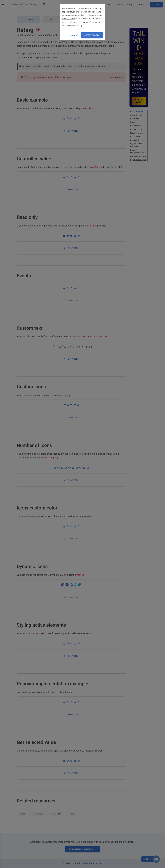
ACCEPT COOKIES (92, 35)
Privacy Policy (69, 19)
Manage (74, 35)
